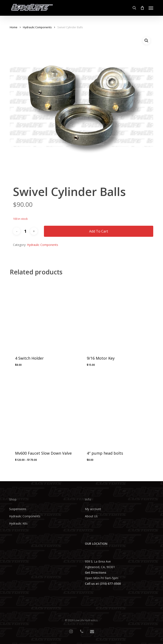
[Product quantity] (25, 231)
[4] (116, 410)
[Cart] (142, 8)
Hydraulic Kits (18, 523)
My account (93, 509)
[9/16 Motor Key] (116, 315)
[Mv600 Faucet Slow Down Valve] (44, 410)
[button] (151, 8)
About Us (91, 516)
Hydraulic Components (37, 27)
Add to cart (99, 231)
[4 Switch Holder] (44, 315)
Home (14, 27)
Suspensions (18, 509)
